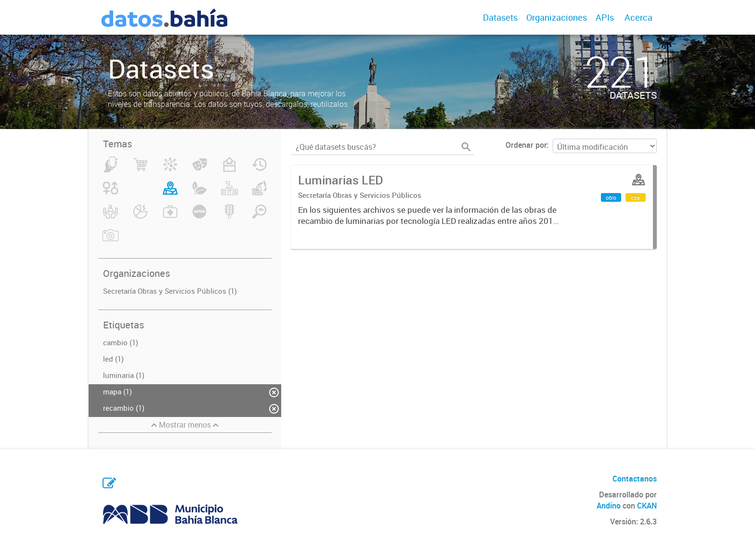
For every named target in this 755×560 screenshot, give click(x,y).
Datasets (500, 17)
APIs (605, 17)
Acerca (638, 17)
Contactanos (635, 479)
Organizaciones (557, 17)
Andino (609, 506)
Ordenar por (526, 145)
